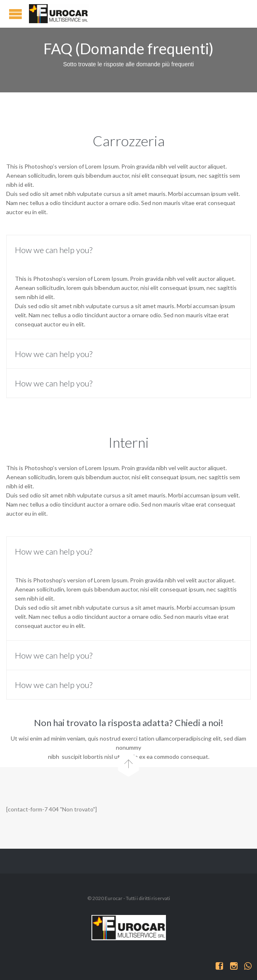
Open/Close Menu (16, 14)
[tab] (128, 250)
